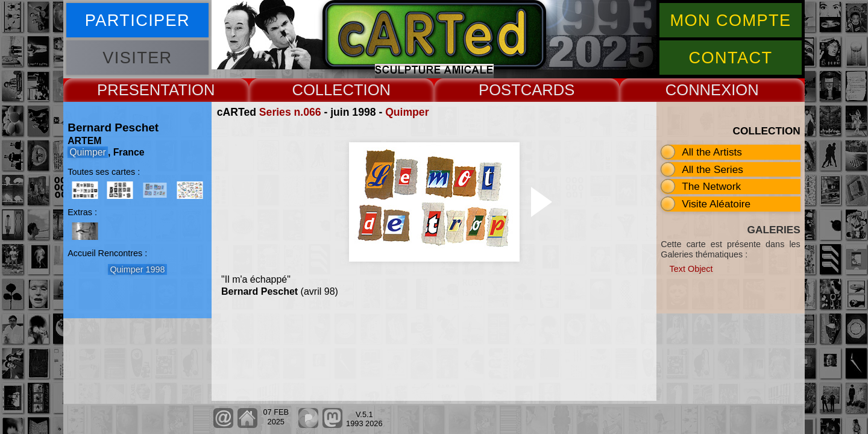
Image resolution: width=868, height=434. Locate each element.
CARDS (548, 90)
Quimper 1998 (137, 269)
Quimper (407, 112)
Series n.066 (290, 112)
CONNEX (699, 90)
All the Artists (712, 152)
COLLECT (327, 90)
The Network (711, 186)
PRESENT (133, 90)
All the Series (712, 169)
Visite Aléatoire (716, 204)
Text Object (691, 269)
